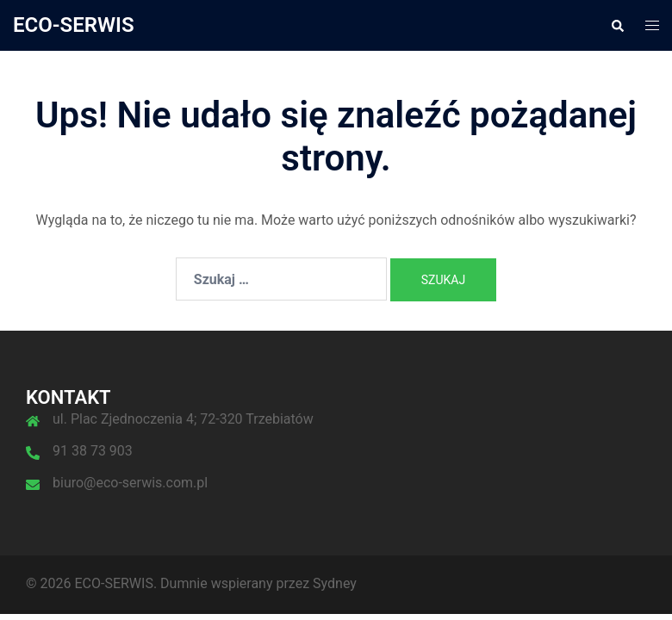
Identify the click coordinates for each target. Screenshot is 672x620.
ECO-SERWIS (74, 25)
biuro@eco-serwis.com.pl (130, 483)
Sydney (335, 583)
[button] (617, 25)
